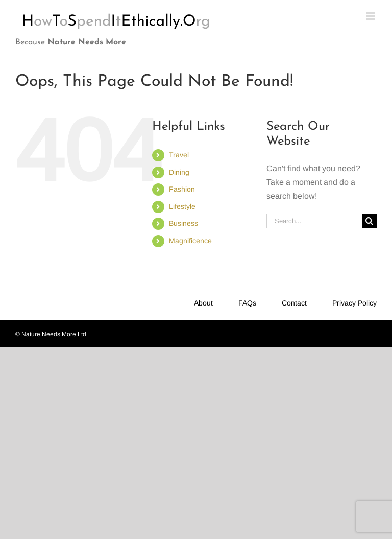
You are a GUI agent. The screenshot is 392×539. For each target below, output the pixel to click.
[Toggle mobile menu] (371, 16)
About (203, 303)
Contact (294, 303)
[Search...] (314, 221)
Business (183, 223)
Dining (179, 172)
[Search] (369, 221)
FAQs (247, 303)
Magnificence (190, 241)
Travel (179, 155)
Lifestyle (182, 206)
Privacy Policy (354, 303)
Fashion (182, 189)
